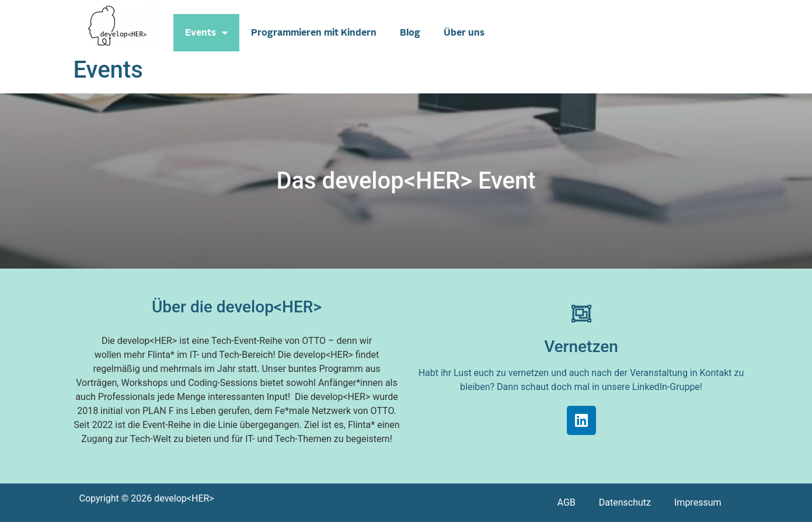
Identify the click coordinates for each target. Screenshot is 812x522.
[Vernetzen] (581, 314)
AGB (567, 502)
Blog (410, 33)
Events (206, 33)
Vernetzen (581, 347)
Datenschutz (625, 502)
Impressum (698, 502)
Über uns (464, 33)
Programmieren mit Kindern (314, 33)
